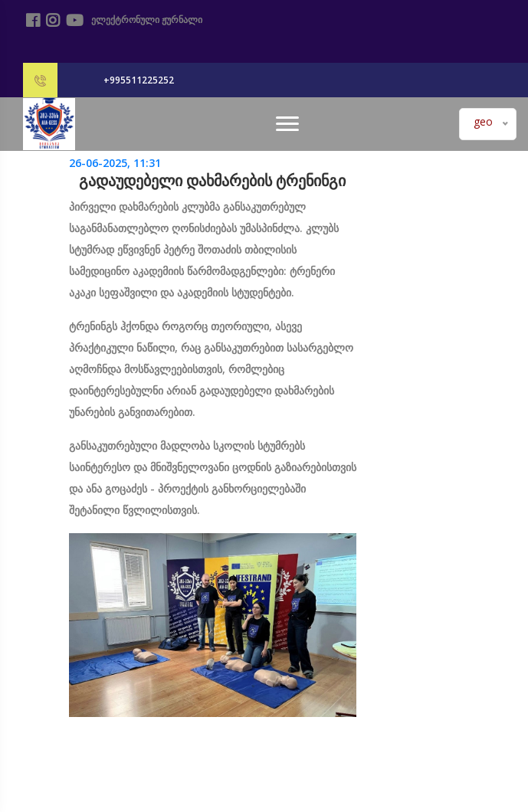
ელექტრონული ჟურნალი (144, 20)
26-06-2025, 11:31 (115, 163)
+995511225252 (139, 80)
